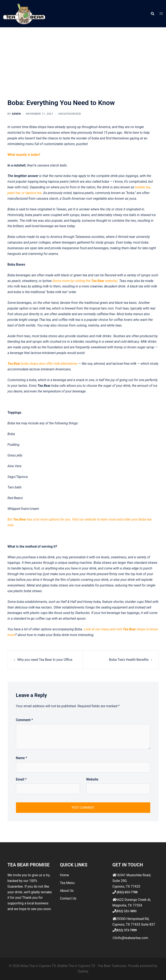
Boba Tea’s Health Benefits (129, 660)
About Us (67, 891)
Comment (24, 720)
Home (65, 875)
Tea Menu (67, 883)
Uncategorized (70, 114)
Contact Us (68, 898)
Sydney (83, 971)
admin (16, 114)
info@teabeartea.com (132, 938)
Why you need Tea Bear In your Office (45, 660)
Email (21, 779)
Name (22, 758)
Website (92, 779)
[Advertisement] (83, 59)
